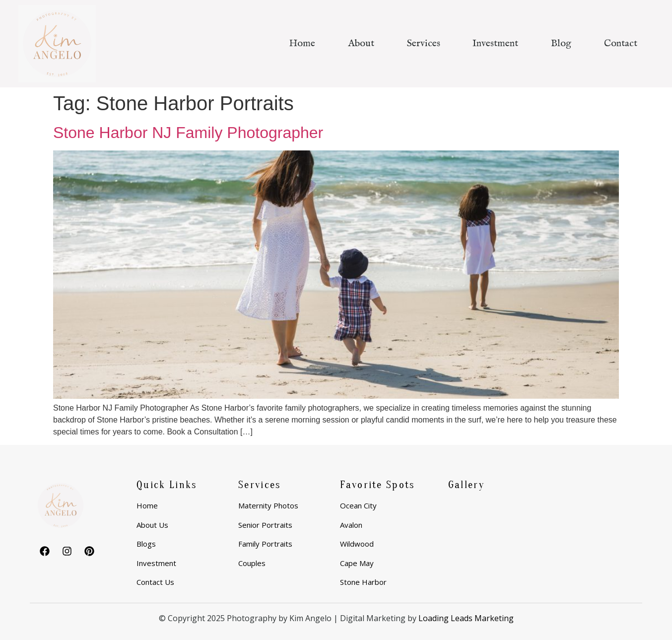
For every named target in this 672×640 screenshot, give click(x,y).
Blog (561, 43)
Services (424, 43)
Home (302, 43)
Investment (495, 43)
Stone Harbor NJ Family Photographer (188, 133)
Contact (621, 43)
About (361, 43)
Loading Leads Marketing (466, 618)
